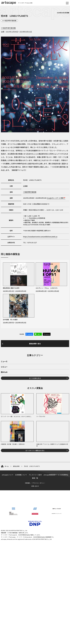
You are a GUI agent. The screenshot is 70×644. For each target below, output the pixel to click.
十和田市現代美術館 (10, 21)
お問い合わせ (35, 486)
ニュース (4, 362)
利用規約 (28, 483)
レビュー (4, 367)
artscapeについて (8, 475)
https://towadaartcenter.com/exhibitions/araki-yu (40, 237)
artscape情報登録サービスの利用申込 (56, 475)
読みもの (4, 372)
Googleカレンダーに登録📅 (56, 198)
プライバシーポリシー (39, 483)
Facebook (30, 334)
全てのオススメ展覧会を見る (35, 450)
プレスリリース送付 (35, 475)
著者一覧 (35, 478)
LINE (39, 334)
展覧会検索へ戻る (35, 344)
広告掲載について (21, 475)
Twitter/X (47, 334)
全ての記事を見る (35, 378)
